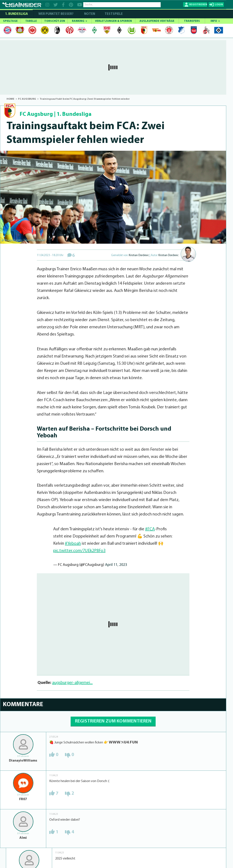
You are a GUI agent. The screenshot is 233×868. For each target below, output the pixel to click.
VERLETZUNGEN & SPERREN (113, 21)
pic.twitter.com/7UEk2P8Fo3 (79, 551)
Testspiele (113, 14)
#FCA (150, 529)
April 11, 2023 (116, 565)
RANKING (80, 21)
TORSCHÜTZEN (55, 21)
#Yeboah (73, 544)
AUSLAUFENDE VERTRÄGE (157, 21)
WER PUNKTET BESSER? (56, 14)
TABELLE (31, 21)
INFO (215, 21)
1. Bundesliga (16, 14)
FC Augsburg (36, 114)
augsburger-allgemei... (72, 683)
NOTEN (90, 14)
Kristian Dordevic (139, 255)
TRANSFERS (192, 21)
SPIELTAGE (10, 21)
